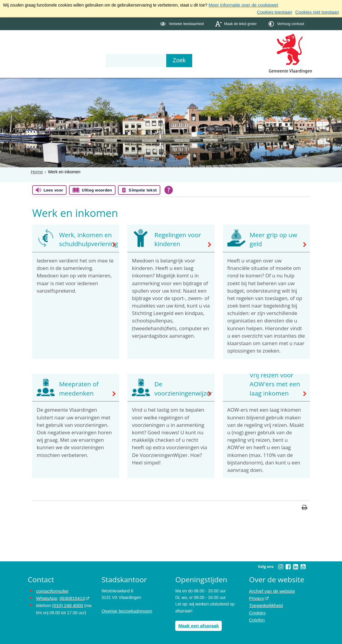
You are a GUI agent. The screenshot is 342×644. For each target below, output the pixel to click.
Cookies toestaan (280, 11)
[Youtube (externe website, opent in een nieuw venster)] (303, 566)
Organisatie (119, 42)
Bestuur (83, 42)
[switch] (182, 23)
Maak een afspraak (197, 624)
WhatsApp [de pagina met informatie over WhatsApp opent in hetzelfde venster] (46, 596)
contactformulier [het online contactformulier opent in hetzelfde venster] (51, 589)
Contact (155, 42)
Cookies (257, 610)
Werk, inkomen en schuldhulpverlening (85, 239)
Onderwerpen (45, 42)
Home (36, 170)
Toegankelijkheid (265, 603)
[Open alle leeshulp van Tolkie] (169, 189)
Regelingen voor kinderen (175, 239)
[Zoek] (235, 59)
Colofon (256, 616)
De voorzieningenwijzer (180, 388)
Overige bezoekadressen (125, 610)
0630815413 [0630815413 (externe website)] (69, 596)
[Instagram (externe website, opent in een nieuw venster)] (281, 566)
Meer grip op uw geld (271, 239)
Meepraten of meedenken (76, 388)
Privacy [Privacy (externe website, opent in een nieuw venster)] (256, 596)
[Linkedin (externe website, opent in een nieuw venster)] (295, 566)
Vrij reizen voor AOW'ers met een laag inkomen (272, 384)
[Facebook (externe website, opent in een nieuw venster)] (288, 566)
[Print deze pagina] (305, 507)
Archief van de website (270, 589)
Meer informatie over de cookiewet (241, 5)
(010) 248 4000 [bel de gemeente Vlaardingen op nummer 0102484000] (66, 603)
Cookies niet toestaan (319, 11)
